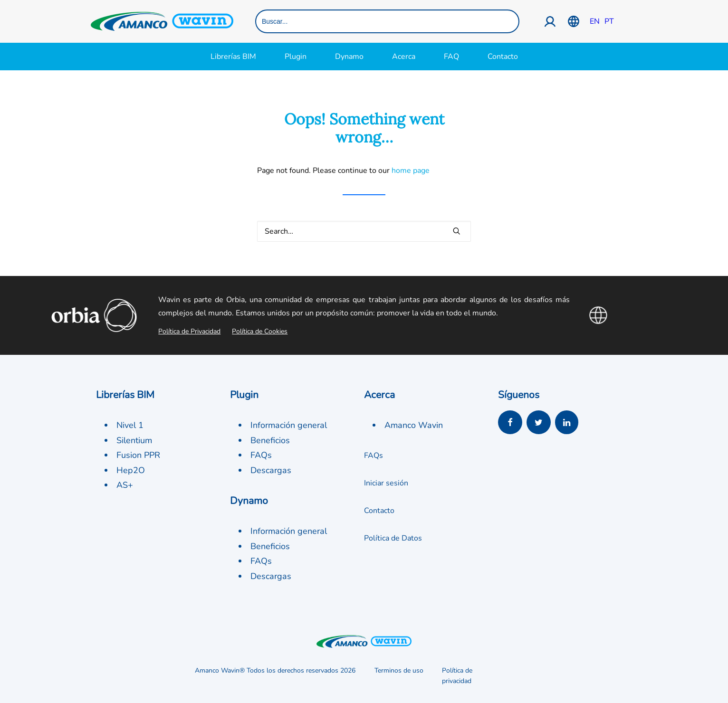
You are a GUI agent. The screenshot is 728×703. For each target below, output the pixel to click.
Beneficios (270, 440)
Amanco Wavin (414, 425)
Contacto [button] (379, 511)
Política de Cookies (260, 331)
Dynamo (349, 57)
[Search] (364, 231)
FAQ (451, 57)
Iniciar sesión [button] (386, 483)
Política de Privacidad (189, 331)
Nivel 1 (130, 425)
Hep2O (131, 470)
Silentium (134, 440)
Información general (289, 425)
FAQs (261, 455)
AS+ (125, 485)
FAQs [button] (374, 456)
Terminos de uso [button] (399, 670)
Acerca (404, 57)
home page (411, 171)
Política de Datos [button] (393, 538)
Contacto (503, 57)
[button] (457, 231)
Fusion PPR (138, 455)
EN (595, 21)
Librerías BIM (233, 57)
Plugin (296, 57)
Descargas (271, 470)
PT (609, 21)
